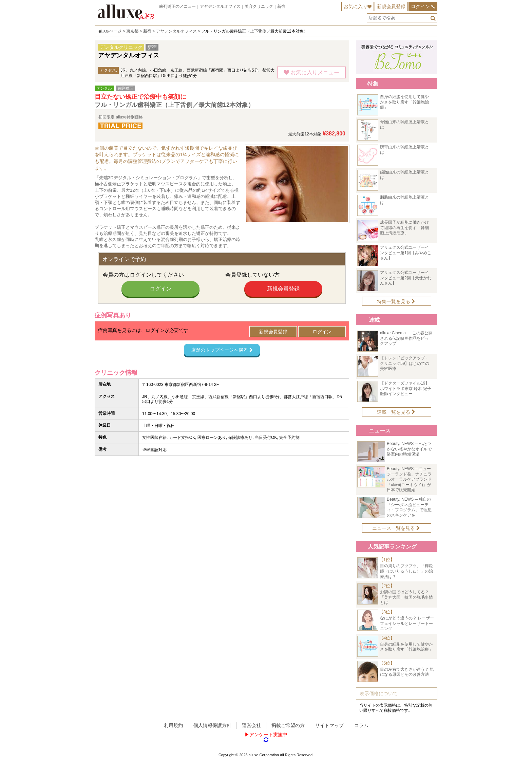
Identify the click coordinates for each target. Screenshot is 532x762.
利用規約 (173, 725)
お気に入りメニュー (311, 72)
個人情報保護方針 (212, 725)
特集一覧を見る (396, 301)
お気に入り (356, 6)
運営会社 (251, 725)
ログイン (420, 6)
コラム (361, 725)
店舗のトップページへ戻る (222, 350)
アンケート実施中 (268, 735)
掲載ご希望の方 (288, 725)
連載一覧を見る (396, 412)
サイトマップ (329, 725)
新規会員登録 (391, 6)
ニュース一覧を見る (396, 528)
